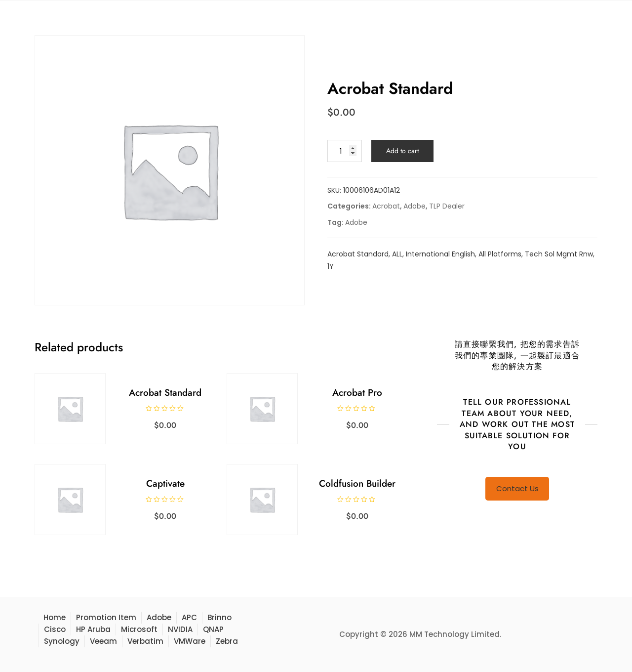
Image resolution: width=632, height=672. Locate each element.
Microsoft (139, 629)
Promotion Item (106, 617)
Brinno (219, 617)
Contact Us (517, 488)
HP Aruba (93, 629)
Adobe (415, 206)
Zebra (227, 641)
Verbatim (145, 641)
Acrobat (386, 206)
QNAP (213, 629)
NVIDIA (180, 629)
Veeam (103, 641)
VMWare (190, 641)
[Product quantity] (345, 151)
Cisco (55, 629)
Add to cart (402, 151)
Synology (62, 641)
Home (55, 617)
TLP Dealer (447, 206)
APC (189, 617)
